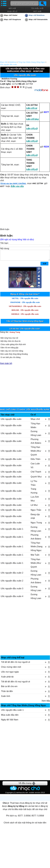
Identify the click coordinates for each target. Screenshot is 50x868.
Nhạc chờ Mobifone (37, 15)
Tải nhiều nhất (37, 8)
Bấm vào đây (17, 186)
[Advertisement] (25, 631)
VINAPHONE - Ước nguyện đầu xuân (25, 304)
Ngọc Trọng (36, 525)
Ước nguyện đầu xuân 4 (12, 598)
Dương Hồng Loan (36, 435)
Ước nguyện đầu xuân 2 (12, 575)
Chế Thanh (36, 474)
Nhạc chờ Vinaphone (12, 19)
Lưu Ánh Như (35, 501)
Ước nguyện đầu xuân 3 (12, 590)
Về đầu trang (25, 785)
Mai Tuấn (35, 557)
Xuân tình (6, 698)
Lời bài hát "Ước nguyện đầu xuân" (25, 331)
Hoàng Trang (15, 334)
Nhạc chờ (4, 62)
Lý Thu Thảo (34, 485)
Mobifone (13, 62)
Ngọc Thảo (36, 512)
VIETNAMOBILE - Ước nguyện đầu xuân (25, 308)
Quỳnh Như (36, 479)
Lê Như (34, 507)
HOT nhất (37, 11)
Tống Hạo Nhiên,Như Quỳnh (36, 453)
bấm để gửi (32, 129)
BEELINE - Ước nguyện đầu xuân (25, 312)
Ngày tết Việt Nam (10, 722)
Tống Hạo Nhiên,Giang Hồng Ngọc (31, 62)
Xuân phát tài (7, 679)
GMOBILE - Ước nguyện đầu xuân (25, 316)
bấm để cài (32, 108)
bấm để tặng (32, 119)
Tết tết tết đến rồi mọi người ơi (16, 664)
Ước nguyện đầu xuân (8, 65)
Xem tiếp (46, 703)
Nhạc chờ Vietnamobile (38, 19)
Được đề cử (12, 11)
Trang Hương (34, 493)
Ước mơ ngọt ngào (10, 674)
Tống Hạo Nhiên (35, 427)
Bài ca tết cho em (9, 688)
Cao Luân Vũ (35, 467)
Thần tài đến (7, 693)
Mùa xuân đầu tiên (10, 717)
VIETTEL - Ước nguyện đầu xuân (25, 300)
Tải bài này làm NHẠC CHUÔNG (13, 183)
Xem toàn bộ (6, 365)
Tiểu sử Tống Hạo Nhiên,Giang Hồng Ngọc (25, 323)
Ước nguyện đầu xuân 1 (12, 531)
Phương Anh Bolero (36, 443)
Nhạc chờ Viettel (11, 15)
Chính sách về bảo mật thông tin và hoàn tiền (25, 825)
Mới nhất (12, 8)
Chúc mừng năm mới (11, 669)
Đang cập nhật (35, 518)
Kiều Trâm (36, 461)
